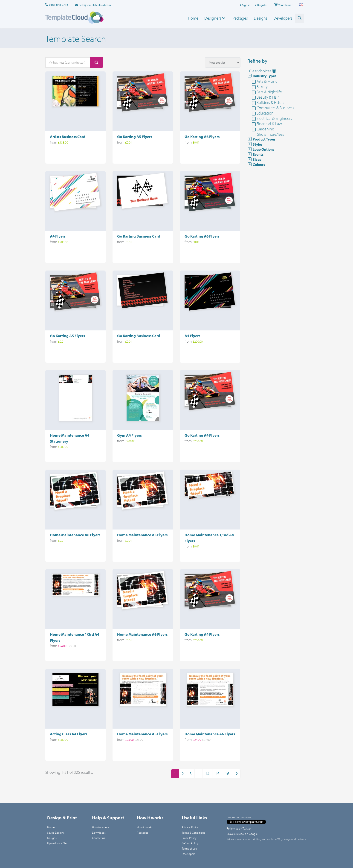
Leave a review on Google (242, 834)
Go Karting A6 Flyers (202, 137)
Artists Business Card (68, 137)
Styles (255, 144)
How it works (145, 827)
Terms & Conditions (193, 833)
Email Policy (189, 838)
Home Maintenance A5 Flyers (142, 535)
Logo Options (261, 149)
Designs (261, 18)
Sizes (254, 159)
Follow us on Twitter (239, 828)
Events (255, 154)
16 (227, 774)
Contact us (98, 838)
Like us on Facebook (239, 817)
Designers (216, 18)
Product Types (261, 139)
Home (193, 18)
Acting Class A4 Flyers (69, 734)
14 (207, 774)
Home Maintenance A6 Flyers (75, 535)
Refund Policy (190, 843)
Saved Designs (56, 833)
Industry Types (262, 76)
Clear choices (263, 71)
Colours (256, 165)
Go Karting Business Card (139, 236)
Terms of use (189, 848)
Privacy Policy (190, 827)
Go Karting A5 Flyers (135, 137)
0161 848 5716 (59, 5)
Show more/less (271, 134)
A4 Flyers (58, 236)
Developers (283, 18)
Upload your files (57, 843)
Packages (240, 18)
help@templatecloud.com (93, 5)
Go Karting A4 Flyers (202, 435)
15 (217, 774)
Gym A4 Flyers (129, 435)
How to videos (101, 827)
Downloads (99, 833)
